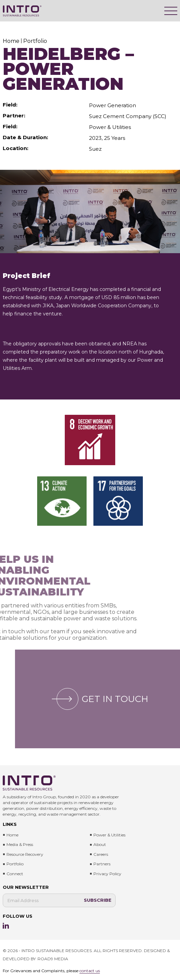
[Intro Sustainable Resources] (22, 11)
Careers (101, 854)
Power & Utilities (109, 835)
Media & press (20, 844)
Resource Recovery (25, 854)
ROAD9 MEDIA (53, 959)
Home (12, 835)
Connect (15, 874)
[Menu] (171, 11)
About (100, 844)
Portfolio (15, 864)
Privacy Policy (107, 874)
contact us (90, 971)
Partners (102, 864)
